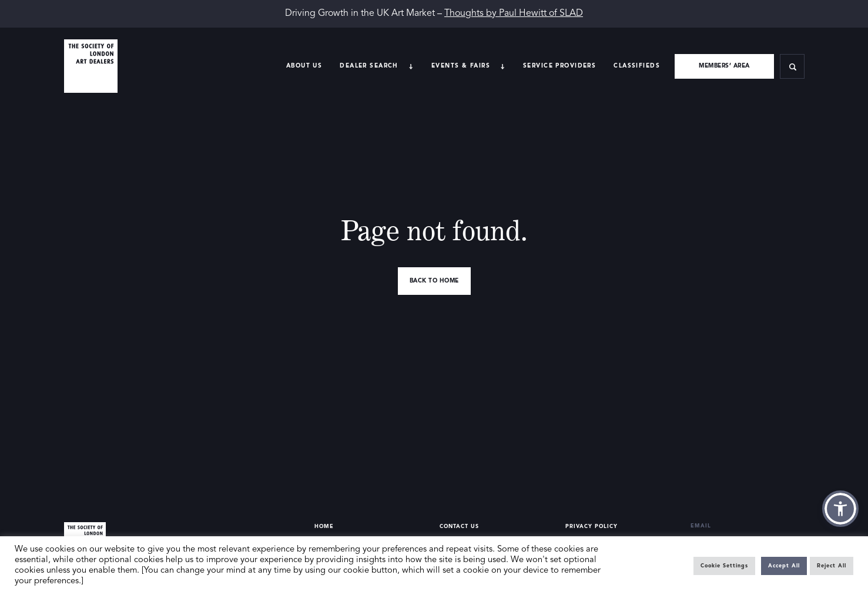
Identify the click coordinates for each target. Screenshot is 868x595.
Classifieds (637, 66)
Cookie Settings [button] (724, 566)
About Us (304, 66)
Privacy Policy (591, 527)
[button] (840, 509)
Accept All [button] (784, 566)
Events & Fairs (461, 66)
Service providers (559, 66)
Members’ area (724, 66)
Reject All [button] (832, 566)
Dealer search (369, 66)
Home (324, 527)
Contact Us (459, 527)
